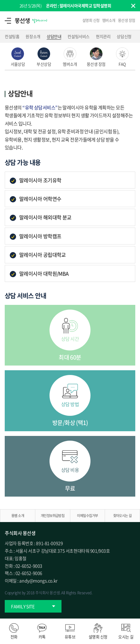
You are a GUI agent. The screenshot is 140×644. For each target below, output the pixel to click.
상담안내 (54, 36)
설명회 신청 (91, 20)
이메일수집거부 (87, 516)
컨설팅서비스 (79, 36)
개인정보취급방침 (53, 516)
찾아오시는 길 (122, 516)
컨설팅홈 (12, 36)
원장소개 (33, 36)
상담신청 (124, 36)
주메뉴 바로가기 (0, 0)
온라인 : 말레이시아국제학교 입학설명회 (79, 6)
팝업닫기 (133, 6)
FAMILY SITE (23, 606)
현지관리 (103, 36)
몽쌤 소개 (18, 516)
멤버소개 (109, 20)
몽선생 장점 (127, 20)
